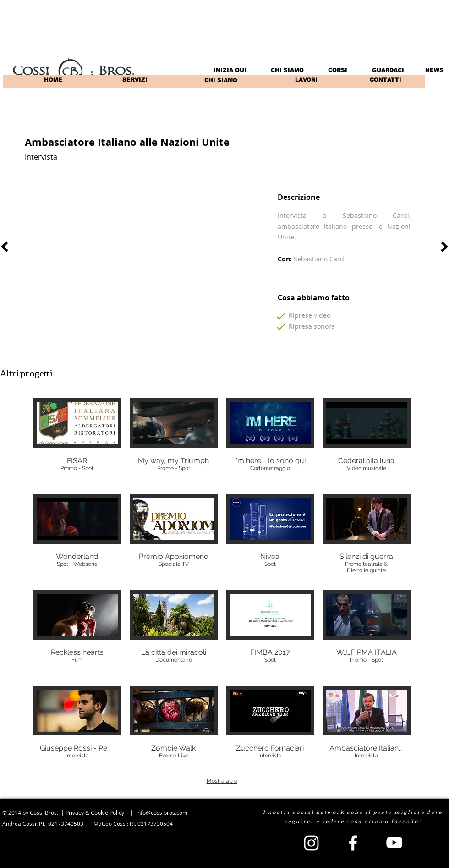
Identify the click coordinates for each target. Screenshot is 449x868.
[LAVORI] (306, 80)
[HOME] (53, 80)
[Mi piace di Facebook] (370, 149)
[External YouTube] (134, 257)
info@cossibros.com (162, 813)
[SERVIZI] (135, 80)
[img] (77, 442)
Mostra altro (222, 781)
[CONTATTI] (385, 80)
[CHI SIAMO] (221, 80)
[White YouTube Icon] (394, 843)
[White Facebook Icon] (353, 843)
